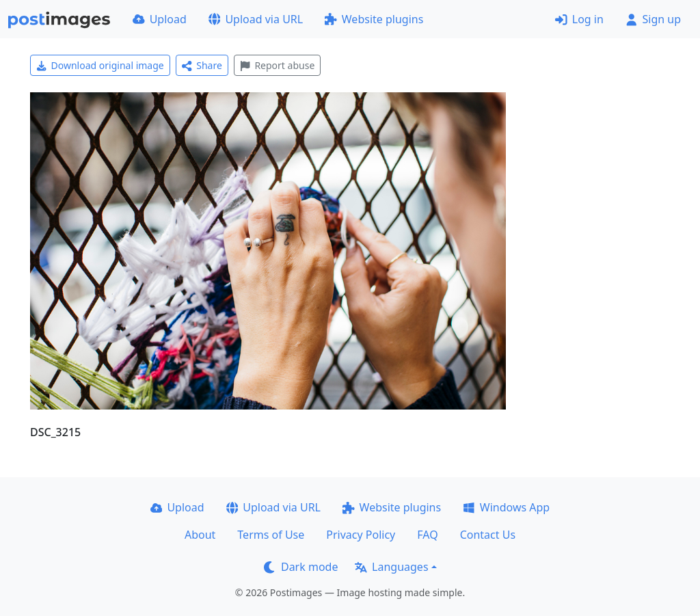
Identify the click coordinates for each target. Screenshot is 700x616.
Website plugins (374, 19)
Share (202, 65)
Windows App (506, 507)
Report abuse (277, 65)
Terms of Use (271, 535)
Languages (391, 567)
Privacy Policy (361, 535)
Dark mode (301, 567)
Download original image (100, 65)
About (200, 535)
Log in (579, 19)
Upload (160, 19)
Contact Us (488, 535)
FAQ (427, 535)
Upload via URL (256, 19)
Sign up (653, 19)
